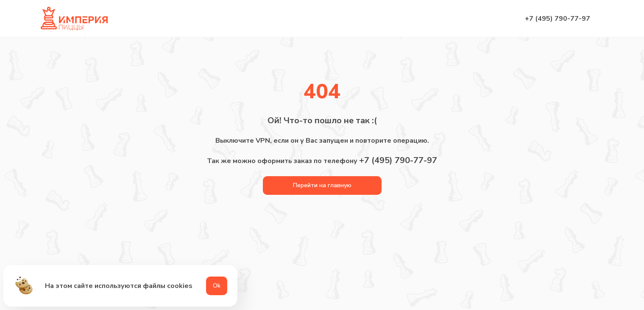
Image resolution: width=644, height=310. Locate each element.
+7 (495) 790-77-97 (558, 19)
